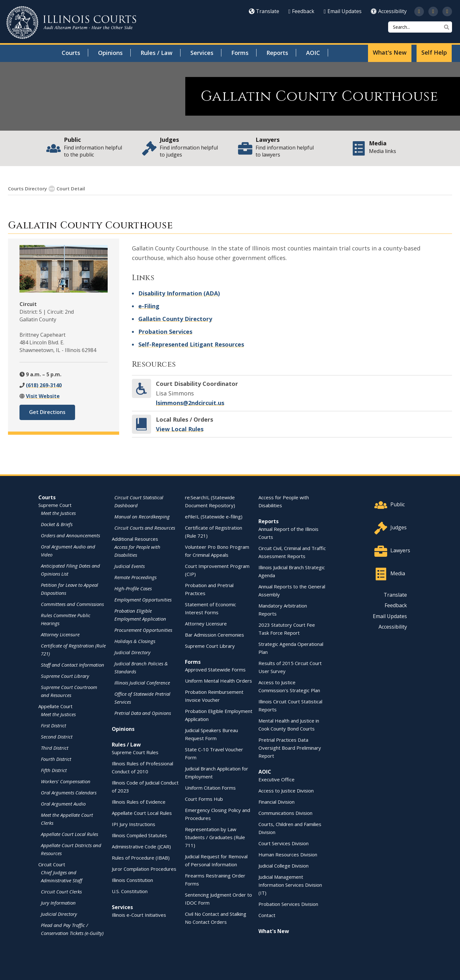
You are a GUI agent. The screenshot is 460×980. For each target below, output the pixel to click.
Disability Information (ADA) (179, 293)
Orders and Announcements (70, 535)
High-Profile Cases (133, 588)
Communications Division (285, 813)
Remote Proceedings (135, 577)
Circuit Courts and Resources (145, 527)
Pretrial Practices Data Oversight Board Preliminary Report (290, 747)
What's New (390, 52)
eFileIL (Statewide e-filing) (214, 516)
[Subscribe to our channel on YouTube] (433, 11)
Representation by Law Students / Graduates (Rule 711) (215, 837)
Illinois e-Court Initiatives (139, 915)
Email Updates (343, 11)
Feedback (302, 11)
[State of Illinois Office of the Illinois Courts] (71, 23)
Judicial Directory (59, 914)
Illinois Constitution (132, 880)
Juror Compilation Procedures (144, 869)
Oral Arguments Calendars (69, 792)
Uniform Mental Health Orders (218, 680)
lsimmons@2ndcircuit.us (190, 402)
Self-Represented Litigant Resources (191, 344)
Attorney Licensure (60, 634)
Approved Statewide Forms (215, 669)
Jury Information (58, 902)
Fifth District (54, 770)
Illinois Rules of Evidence (139, 801)
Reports (277, 53)
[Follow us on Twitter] (419, 11)
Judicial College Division (284, 865)
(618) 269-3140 (44, 385)
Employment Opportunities (143, 599)
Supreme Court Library (65, 676)
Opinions (110, 53)
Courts (71, 53)
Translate (264, 11)
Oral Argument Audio (63, 803)
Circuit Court (52, 864)
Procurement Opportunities (143, 630)
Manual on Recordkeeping (142, 516)
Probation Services (165, 331)
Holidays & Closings (135, 641)
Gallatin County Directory (175, 318)
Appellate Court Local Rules (69, 834)
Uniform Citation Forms (210, 787)
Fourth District (56, 759)
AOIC (313, 53)
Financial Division (276, 801)
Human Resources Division (288, 854)
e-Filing (149, 306)
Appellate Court (55, 706)
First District (54, 725)
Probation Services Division (288, 904)
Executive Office (276, 779)
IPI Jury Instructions (134, 824)
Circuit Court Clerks (61, 891)
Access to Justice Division (286, 790)
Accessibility (389, 11)
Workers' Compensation (66, 781)
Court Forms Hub (204, 799)
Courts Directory (27, 188)
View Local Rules (180, 429)
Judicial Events (130, 566)
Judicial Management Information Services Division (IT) (290, 884)
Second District (57, 736)
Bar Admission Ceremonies (215, 634)
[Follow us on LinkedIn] (447, 11)
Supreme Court (55, 505)
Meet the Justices (58, 513)
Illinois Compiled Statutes (139, 835)
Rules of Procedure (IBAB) (141, 857)
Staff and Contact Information (73, 664)
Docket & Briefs (57, 524)
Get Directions (47, 412)
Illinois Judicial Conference (142, 682)
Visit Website (43, 396)
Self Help (434, 52)
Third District (55, 747)
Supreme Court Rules (135, 752)
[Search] (420, 27)
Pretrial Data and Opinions (143, 713)
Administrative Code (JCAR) (141, 846)
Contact (267, 915)
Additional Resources (135, 539)
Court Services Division (284, 843)
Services (202, 53)
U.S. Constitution (130, 891)
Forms (240, 53)
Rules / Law (157, 53)
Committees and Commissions (72, 604)
